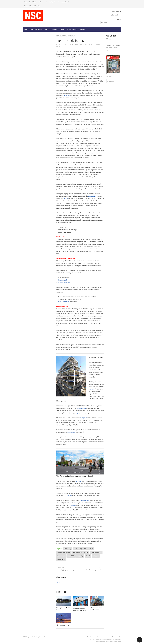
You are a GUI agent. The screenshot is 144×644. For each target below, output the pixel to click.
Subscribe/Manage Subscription (32, 6)
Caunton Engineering (64, 552)
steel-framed (85, 500)
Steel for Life (52, 2)
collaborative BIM (96, 552)
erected (91, 389)
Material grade (63, 280)
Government (61, 556)
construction (92, 196)
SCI (46, 2)
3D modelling (78, 549)
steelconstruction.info (64, 2)
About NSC (27, 2)
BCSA (41, 2)
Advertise (35, 2)
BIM (91, 549)
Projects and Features (36, 29)
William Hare (61, 559)
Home (26, 29)
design (66, 199)
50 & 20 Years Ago (72, 29)
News (46, 29)
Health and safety (64, 302)
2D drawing (68, 549)
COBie (86, 552)
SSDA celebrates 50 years (63, 625)
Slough (88, 556)
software (96, 556)
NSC (72, 45)
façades (73, 505)
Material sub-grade (64, 282)
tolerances (66, 249)
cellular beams (82, 408)
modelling (66, 95)
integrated (84, 418)
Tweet (58, 582)
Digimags (83, 29)
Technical (54, 29)
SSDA (63, 29)
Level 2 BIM (71, 556)
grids (79, 413)
